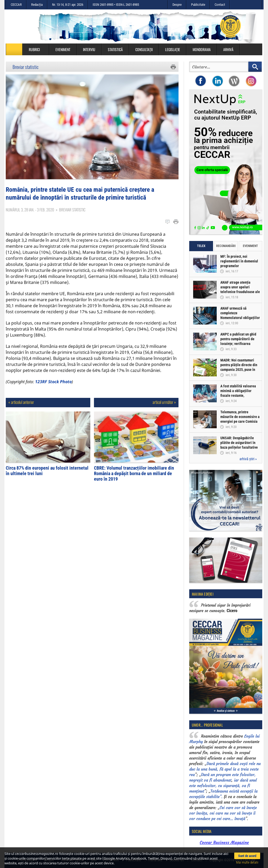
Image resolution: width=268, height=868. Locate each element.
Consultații (144, 49)
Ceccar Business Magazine (224, 842)
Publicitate (198, 5)
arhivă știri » (248, 459)
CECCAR (16, 5)
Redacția (37, 5)
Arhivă (228, 49)
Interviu (89, 49)
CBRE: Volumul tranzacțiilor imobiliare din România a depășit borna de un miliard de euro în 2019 (134, 473)
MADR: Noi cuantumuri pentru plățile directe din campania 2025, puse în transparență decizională (239, 367)
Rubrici (37, 49)
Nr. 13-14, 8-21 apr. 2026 (68, 5)
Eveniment (63, 49)
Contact (220, 5)
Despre (177, 5)
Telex (201, 246)
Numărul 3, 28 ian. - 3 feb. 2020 (30, 210)
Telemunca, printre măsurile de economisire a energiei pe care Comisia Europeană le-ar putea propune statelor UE (240, 421)
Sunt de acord (247, 856)
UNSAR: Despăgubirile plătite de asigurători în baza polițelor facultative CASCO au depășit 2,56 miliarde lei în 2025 (239, 447)
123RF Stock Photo (53, 382)
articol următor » (164, 402)
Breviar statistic (26, 67)
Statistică (115, 49)
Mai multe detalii (247, 862)
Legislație (173, 49)
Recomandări (226, 246)
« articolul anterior (21, 402)
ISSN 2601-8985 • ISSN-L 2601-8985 (116, 5)
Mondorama (202, 49)
